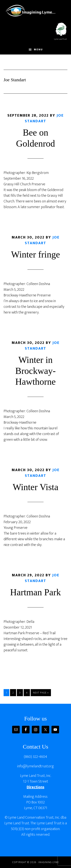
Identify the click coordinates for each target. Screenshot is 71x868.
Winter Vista (35, 487)
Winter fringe (36, 254)
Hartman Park (36, 592)
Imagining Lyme (33, 10)
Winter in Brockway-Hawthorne (35, 371)
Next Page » (41, 693)
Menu (38, 49)
